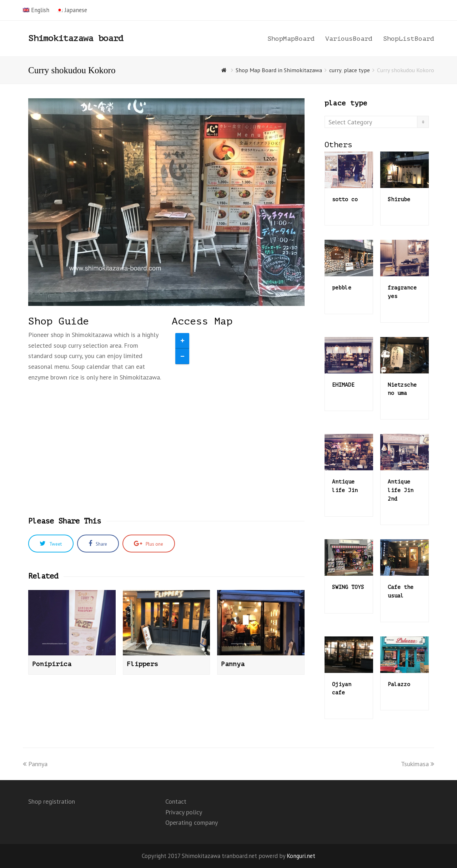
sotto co (345, 199)
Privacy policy (184, 812)
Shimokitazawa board (76, 38)
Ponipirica (52, 664)
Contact (176, 801)
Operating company (192, 822)
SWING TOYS (348, 587)
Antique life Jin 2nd (401, 490)
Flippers (142, 664)
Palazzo (399, 684)
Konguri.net (301, 856)
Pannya (233, 664)
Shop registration (52, 801)
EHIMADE (343, 385)
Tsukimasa (418, 764)
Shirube (399, 199)
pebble (342, 288)
